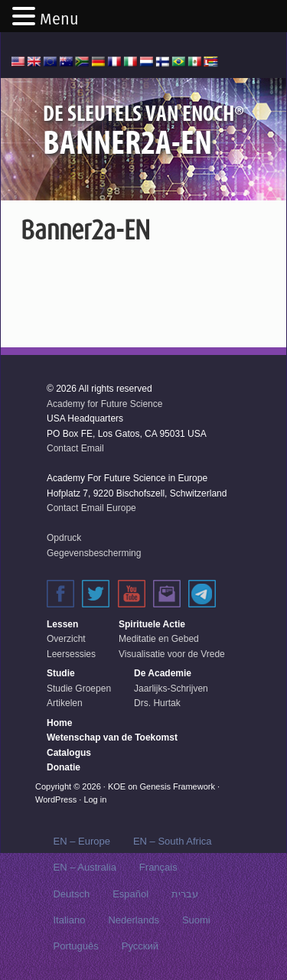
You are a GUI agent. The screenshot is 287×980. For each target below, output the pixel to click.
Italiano (69, 920)
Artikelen (65, 703)
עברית (185, 894)
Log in (95, 799)
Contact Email (75, 448)
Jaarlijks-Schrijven (171, 689)
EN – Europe (81, 841)
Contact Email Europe (91, 508)
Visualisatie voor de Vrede (172, 654)
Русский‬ (140, 946)
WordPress (56, 799)
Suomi (196, 920)
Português (75, 946)
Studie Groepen (79, 689)
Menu (59, 19)
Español (130, 894)
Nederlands (134, 920)
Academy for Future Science (104, 404)
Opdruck (64, 538)
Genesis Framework (178, 786)
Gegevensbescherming (94, 553)
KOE (117, 786)
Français (158, 867)
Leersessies (71, 654)
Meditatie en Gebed (159, 639)
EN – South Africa (173, 841)
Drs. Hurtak (157, 703)
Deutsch (71, 894)
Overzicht (66, 639)
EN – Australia (84, 867)
